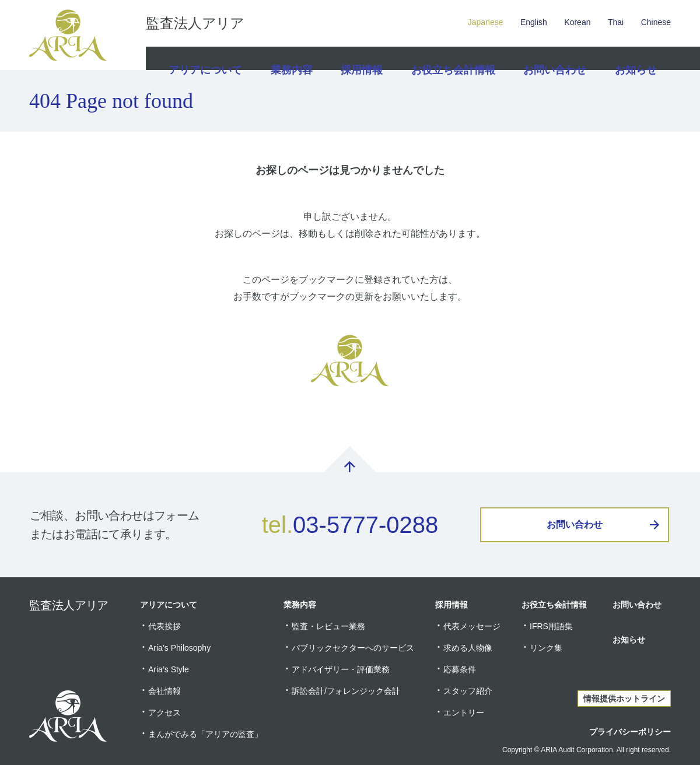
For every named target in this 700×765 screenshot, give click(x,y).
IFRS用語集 (551, 626)
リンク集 (546, 648)
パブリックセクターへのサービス (353, 648)
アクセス (164, 713)
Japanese (486, 22)
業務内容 (290, 58)
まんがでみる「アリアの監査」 (205, 734)
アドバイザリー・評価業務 (341, 669)
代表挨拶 (164, 626)
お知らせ (634, 58)
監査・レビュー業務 (328, 626)
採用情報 (363, 58)
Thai (616, 22)
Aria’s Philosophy (179, 648)
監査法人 (195, 23)
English (534, 22)
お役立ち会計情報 (454, 58)
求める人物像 (468, 648)
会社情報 (164, 691)
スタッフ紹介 (468, 691)
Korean (577, 22)
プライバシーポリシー (630, 732)
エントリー (464, 713)
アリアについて (204, 58)
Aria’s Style (169, 669)
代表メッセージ (472, 626)
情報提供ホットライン (624, 699)
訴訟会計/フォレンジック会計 (346, 691)
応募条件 (460, 669)
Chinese (656, 22)
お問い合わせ (552, 58)
